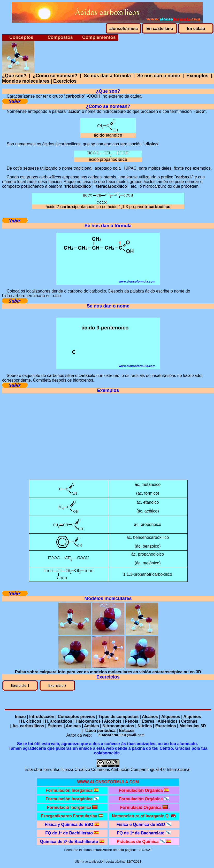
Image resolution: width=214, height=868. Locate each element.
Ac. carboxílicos (28, 726)
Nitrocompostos (118, 726)
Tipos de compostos (119, 717)
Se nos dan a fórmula (107, 76)
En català (196, 29)
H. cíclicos (31, 721)
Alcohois (113, 721)
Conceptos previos (76, 717)
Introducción (42, 717)
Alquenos (171, 717)
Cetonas (189, 721)
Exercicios (65, 81)
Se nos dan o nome (159, 76)
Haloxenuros (88, 721)
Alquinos (192, 717)
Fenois (132, 721)
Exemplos (197, 76)
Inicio (20, 717)
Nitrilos (145, 726)
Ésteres (55, 726)
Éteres (148, 721)
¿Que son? (14, 76)
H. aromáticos (59, 721)
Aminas (73, 726)
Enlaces (127, 731)
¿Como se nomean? (55, 76)
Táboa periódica (100, 731)
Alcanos (150, 717)
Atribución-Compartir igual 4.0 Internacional (151, 770)
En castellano (160, 29)
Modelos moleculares (26, 81)
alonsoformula (124, 29)
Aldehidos (168, 721)
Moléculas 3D (193, 726)
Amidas (91, 726)
